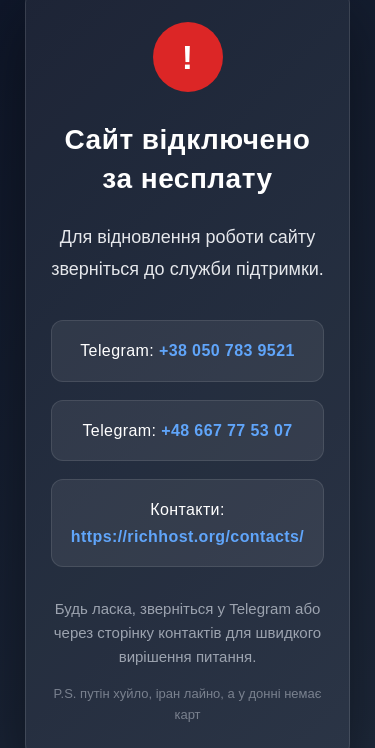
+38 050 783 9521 (227, 350)
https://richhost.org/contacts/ (187, 536)
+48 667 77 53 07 (226, 430)
